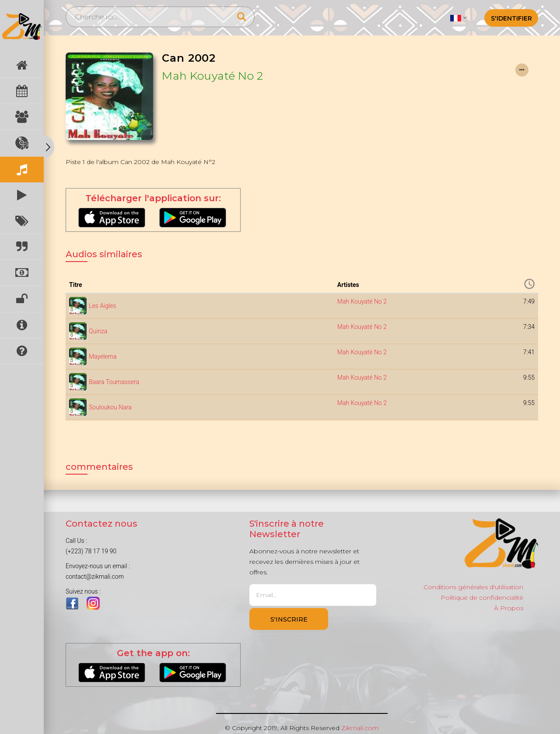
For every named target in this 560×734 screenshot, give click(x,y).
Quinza (98, 331)
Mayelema (103, 357)
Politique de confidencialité (482, 598)
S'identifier (511, 18)
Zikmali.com (360, 728)
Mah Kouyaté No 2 (212, 76)
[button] (458, 17)
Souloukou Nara (110, 407)
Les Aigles (102, 306)
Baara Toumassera (114, 382)
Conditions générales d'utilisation (473, 587)
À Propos (509, 608)
